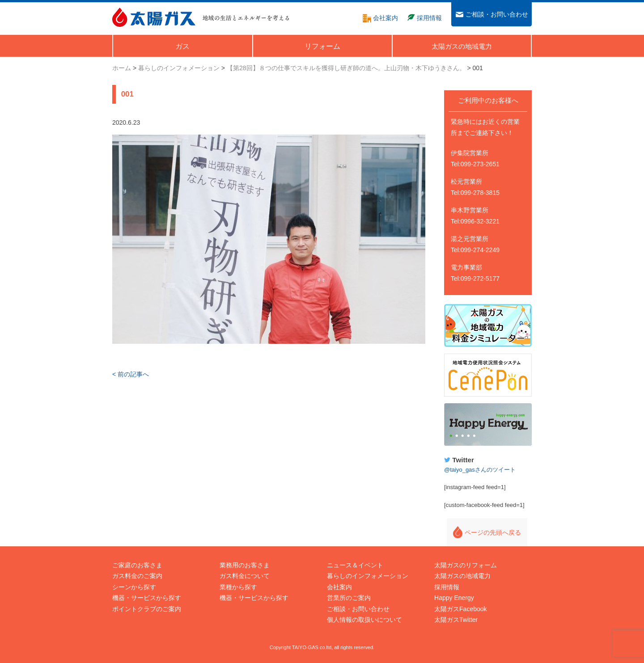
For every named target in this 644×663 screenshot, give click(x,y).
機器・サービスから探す (147, 598)
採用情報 (447, 587)
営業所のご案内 (349, 598)
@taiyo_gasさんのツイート (480, 470)
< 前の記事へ (131, 374)
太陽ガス (154, 17)
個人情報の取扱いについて (364, 620)
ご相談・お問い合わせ (358, 609)
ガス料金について (245, 576)
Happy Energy (488, 425)
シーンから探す (134, 587)
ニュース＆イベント (355, 565)
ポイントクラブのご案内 (147, 609)
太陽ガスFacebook (460, 609)
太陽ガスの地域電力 (462, 576)
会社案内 (339, 587)
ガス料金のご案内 (137, 576)
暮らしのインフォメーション (368, 576)
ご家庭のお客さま (137, 565)
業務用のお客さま (245, 565)
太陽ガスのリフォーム (466, 565)
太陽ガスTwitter (456, 620)
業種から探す (238, 587)
